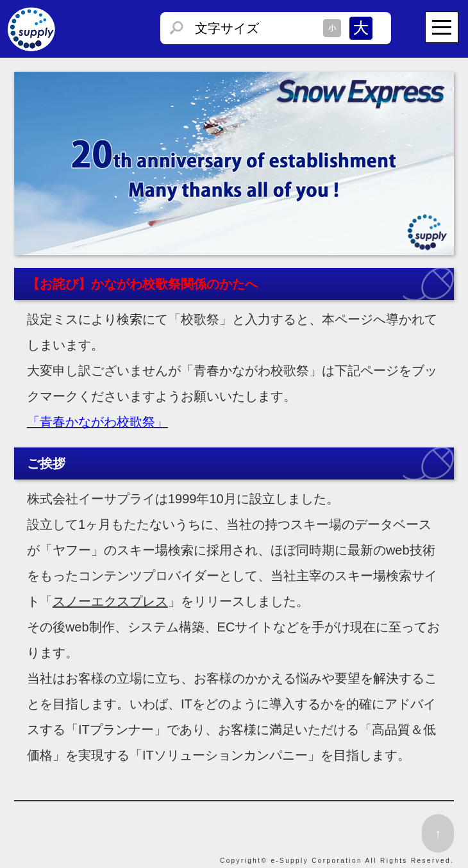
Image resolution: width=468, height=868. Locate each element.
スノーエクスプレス (110, 601)
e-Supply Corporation (316, 861)
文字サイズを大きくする (361, 28)
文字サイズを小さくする (332, 28)
